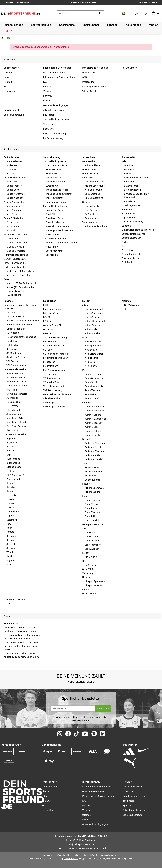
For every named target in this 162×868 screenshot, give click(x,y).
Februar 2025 (11, 623)
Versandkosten (71, 859)
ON (84, 561)
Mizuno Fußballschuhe (15, 234)
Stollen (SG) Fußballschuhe (20, 287)
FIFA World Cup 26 (16, 475)
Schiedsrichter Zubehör (133, 234)
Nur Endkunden (129, 68)
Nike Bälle (90, 362)
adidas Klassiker (15, 198)
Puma (85, 370)
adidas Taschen (93, 325)
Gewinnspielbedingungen (56, 105)
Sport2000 (88, 569)
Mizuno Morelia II (15, 247)
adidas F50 (12, 182)
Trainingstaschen (133, 205)
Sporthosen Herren (55, 182)
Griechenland (13, 479)
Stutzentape (128, 250)
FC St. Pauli (12, 341)
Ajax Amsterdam (15, 373)
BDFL (46, 305)
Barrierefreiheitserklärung (95, 68)
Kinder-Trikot (52, 247)
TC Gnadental (50, 374)
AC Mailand (12, 398)
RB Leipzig (12, 349)
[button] (137, 13)
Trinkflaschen (128, 262)
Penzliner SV (49, 342)
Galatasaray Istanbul (17, 386)
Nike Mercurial (14, 206)
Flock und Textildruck (16, 600)
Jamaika (11, 487)
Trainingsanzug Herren (57, 190)
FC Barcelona (13, 402)
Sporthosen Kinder (55, 251)
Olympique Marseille (17, 394)
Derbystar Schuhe (94, 447)
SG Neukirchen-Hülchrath (56, 354)
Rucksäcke (129, 201)
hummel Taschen (94, 423)
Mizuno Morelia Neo (17, 243)
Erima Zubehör (92, 520)
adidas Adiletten (93, 165)
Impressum (88, 82)
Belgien (10, 447)
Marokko (11, 503)
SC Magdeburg (14, 353)
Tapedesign (88, 573)
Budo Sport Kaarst (52, 309)
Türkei (10, 552)
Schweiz (11, 540)
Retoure (47, 87)
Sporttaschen (128, 182)
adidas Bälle (91, 329)
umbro (86, 589)
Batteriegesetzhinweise (94, 87)
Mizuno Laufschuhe (95, 186)
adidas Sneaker (93, 206)
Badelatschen (89, 161)
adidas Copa (13, 190)
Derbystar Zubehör (94, 459)
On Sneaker (91, 214)
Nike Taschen (92, 358)
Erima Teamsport (93, 500)
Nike (85, 337)
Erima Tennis (91, 504)
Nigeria (10, 516)
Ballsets (128, 174)
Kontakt (8, 82)
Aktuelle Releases (13, 161)
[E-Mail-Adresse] (73, 708)
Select (85, 463)
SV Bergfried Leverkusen (56, 358)
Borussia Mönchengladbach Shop (23, 321)
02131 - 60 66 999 (64, 848)
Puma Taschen (92, 390)
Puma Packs (13, 174)
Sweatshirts (52, 186)
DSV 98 (47, 317)
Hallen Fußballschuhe (15, 267)
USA (9, 564)
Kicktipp (47, 101)
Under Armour (89, 594)
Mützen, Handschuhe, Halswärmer (139, 230)
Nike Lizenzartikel (94, 354)
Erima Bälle (90, 516)
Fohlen (125, 309)
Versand (47, 91)
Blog (6, 87)
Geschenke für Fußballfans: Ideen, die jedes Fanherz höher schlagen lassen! (22, 646)
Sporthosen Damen (55, 218)
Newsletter (9, 91)
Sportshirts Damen (55, 222)
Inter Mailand (13, 410)
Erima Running (92, 508)
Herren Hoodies (54, 169)
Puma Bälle (90, 394)
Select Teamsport (94, 472)
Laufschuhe (88, 178)
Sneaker (86, 202)
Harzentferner (129, 214)
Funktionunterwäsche (57, 165)
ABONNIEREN (103, 708)
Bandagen (127, 209)
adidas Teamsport (94, 309)
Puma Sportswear (94, 378)
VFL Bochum (13, 361)
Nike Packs (12, 169)
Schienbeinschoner (131, 238)
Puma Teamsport (94, 374)
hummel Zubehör (93, 431)
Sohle (7, 279)
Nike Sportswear (93, 346)
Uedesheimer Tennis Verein (57, 394)
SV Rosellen (49, 362)
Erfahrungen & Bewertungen (57, 68)
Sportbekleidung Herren (55, 161)
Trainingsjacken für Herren (59, 194)
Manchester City (15, 418)
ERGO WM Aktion (130, 305)
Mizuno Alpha (13, 239)
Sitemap (47, 96)
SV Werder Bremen (16, 357)
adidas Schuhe (92, 317)
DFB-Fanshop (13, 463)
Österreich (12, 520)
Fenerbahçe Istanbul (17, 382)
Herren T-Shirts (53, 174)
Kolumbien (12, 495)
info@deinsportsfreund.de (81, 844)
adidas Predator (14, 186)
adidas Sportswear (94, 313)
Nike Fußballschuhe (14, 202)
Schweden (12, 536)
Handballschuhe (90, 174)
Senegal (11, 544)
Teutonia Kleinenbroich (55, 386)
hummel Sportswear (95, 411)
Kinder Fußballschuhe (15, 263)
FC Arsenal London (16, 377)
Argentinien (12, 443)
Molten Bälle (91, 557)
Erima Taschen (92, 512)
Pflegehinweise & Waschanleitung (60, 77)
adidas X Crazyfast (16, 194)
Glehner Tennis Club (53, 325)
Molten (86, 553)
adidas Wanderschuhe (96, 226)
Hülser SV (48, 329)
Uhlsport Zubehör (94, 585)
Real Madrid (12, 430)
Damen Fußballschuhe (15, 259)
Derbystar (87, 439)
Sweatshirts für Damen (57, 226)
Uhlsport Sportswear (95, 581)
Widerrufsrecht (90, 91)
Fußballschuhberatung (54, 134)
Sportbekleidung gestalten (56, 119)
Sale (7, 604)
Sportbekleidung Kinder (55, 239)
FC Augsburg (13, 333)
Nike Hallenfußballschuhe (19, 275)
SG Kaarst (48, 350)
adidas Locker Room (53, 110)
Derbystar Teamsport (95, 443)
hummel (86, 403)
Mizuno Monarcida (16, 251)
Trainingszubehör (130, 258)
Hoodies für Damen (55, 210)
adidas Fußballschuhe (15, 178)
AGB (84, 77)
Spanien (11, 548)
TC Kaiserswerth (52, 378)
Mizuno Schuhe (93, 492)
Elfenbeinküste (14, 467)
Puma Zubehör (92, 398)
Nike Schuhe (91, 350)
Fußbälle (128, 165)
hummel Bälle (92, 427)
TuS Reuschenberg (53, 390)
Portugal (11, 532)
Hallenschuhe (89, 169)
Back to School (11, 110)
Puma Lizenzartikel (94, 386)
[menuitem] (13, 25)
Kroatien (11, 499)
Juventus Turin (14, 414)
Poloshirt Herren (54, 178)
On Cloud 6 (90, 565)
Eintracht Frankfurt (16, 329)
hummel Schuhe (93, 415)
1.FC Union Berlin (15, 317)
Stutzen (125, 246)
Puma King (12, 230)
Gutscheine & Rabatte (54, 72)
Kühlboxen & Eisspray (132, 222)
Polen (9, 528)
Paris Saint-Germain (16, 426)
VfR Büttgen (49, 403)
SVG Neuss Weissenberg (56, 370)
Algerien (11, 438)
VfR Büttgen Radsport (54, 407)
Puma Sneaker (92, 218)
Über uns (8, 72)
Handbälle (129, 169)
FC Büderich (49, 321)
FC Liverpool (13, 406)
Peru (9, 524)
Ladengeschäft (12, 68)
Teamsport (49, 124)
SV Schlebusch (51, 366)
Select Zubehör (92, 480)
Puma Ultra (12, 222)
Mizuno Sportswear (95, 488)
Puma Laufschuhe (94, 198)
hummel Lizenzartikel (96, 419)
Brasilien (11, 451)
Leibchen (126, 226)
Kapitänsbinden (129, 218)
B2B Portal (48, 115)
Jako (85, 528)
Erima (85, 496)
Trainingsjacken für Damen (59, 230)
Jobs (6, 77)
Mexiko (10, 508)
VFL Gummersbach (16, 365)
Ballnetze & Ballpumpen (136, 178)
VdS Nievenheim (52, 398)
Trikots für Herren (54, 198)
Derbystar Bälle (92, 455)
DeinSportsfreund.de (93, 524)
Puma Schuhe (92, 382)
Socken (125, 242)
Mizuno (86, 484)
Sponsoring (49, 129)
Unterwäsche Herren (56, 202)
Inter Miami (12, 390)
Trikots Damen (53, 234)
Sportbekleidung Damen (55, 206)
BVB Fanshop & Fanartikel (19, 325)
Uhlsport (87, 577)
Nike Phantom (14, 210)
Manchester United (16, 422)
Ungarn (10, 560)
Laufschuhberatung (14, 115)
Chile (9, 455)
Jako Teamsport (93, 545)
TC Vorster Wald (51, 382)
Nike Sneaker (92, 210)
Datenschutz (89, 72)
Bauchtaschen (131, 186)
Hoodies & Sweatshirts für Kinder (62, 243)
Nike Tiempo (13, 214)
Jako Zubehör (92, 549)
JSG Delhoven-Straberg (55, 337)
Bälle (124, 161)
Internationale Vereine (15, 369)
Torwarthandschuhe (132, 254)
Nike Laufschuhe (93, 190)
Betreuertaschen (132, 190)
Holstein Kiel (13, 345)
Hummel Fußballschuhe (16, 255)
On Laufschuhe (92, 194)
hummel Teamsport (95, 407)
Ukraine (10, 556)
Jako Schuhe (91, 537)
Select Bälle (91, 476)
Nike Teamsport (93, 342)
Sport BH (50, 214)
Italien (10, 483)
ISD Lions (48, 333)
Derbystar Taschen (94, 451)
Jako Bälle (90, 533)
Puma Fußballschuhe (15, 218)
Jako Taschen (92, 541)
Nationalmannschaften (16, 434)
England (11, 471)
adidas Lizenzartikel (95, 321)
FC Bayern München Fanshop (21, 337)
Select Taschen (93, 468)
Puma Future (13, 226)
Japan (10, 491)
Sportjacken (52, 255)
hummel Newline (93, 435)
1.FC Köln (11, 312)
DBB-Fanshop (13, 459)
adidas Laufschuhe (94, 182)
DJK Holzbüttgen (52, 313)
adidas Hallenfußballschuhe (20, 271)
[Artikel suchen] (100, 13)
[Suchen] (77, 13)
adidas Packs (13, 165)
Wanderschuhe (90, 222)
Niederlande (13, 512)
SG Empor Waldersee (54, 346)
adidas (86, 305)
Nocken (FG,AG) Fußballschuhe (22, 283)
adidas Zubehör (93, 333)
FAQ (45, 82)
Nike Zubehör (92, 366)
